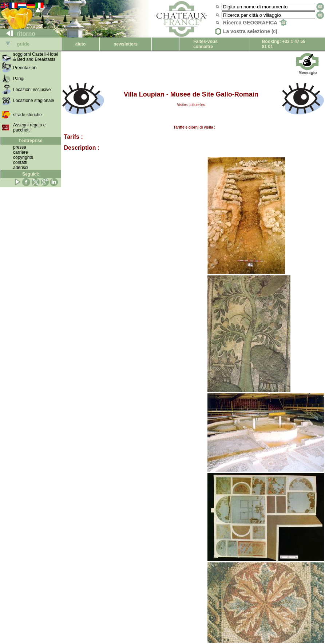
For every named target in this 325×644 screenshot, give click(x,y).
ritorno (18, 34)
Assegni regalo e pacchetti (29, 127)
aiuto (81, 44)
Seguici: (31, 174)
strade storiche (27, 115)
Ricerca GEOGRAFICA (255, 23)
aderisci (21, 168)
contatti (20, 162)
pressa (20, 147)
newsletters (126, 44)
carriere (21, 152)
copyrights (23, 157)
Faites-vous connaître (205, 44)
